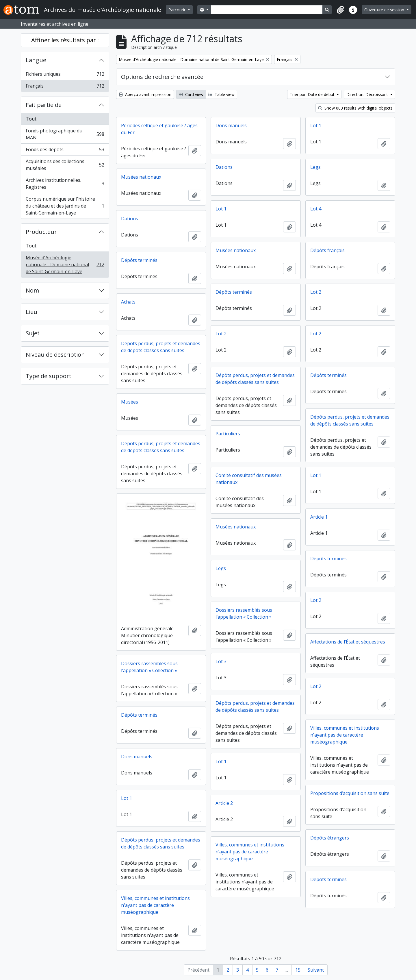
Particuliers (228, 434)
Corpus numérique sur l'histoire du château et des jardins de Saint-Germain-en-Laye (65, 206)
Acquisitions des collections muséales (65, 165)
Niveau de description (55, 355)
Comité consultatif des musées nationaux (249, 479)
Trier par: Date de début (313, 94)
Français (65, 87)
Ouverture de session (385, 10)
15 (298, 970)
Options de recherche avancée (162, 77)
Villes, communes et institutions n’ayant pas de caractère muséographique (250, 852)
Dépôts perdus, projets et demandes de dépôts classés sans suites (161, 347)
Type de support (49, 376)
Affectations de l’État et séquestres (348, 642)
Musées (130, 402)
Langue (36, 60)
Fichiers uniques (65, 75)
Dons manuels (231, 125)
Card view (191, 94)
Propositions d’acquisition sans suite (350, 793)
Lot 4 (316, 209)
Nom (32, 290)
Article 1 (319, 517)
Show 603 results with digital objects (355, 108)
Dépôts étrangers (330, 838)
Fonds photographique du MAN (65, 134)
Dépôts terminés (139, 260)
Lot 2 (316, 292)
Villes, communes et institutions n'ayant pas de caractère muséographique (345, 735)
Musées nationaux (141, 177)
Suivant (316, 970)
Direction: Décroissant (368, 94)
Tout (31, 119)
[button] (340, 10)
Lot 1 (316, 125)
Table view (221, 94)
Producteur (41, 232)
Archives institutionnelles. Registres (65, 184)
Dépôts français (327, 250)
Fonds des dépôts (65, 151)
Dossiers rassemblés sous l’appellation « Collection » (244, 613)
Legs (315, 167)
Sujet (33, 333)
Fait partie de (44, 105)
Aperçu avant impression (145, 94)
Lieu (31, 312)
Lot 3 (221, 661)
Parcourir (178, 10)
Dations (224, 167)
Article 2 (224, 803)
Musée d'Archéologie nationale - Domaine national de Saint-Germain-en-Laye (65, 265)
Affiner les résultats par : (65, 40)
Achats (128, 302)
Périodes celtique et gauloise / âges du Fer (159, 129)
